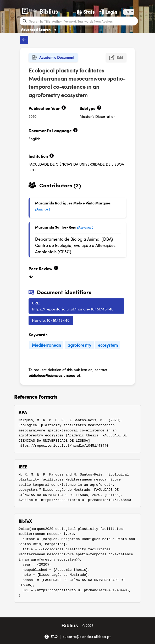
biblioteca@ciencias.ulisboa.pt (54, 375)
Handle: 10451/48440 (51, 320)
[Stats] (86, 12)
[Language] (129, 12)
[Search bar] (83, 21)
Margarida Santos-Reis (56, 227)
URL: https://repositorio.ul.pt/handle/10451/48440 (73, 306)
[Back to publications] (24, 40)
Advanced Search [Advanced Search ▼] (39, 29)
